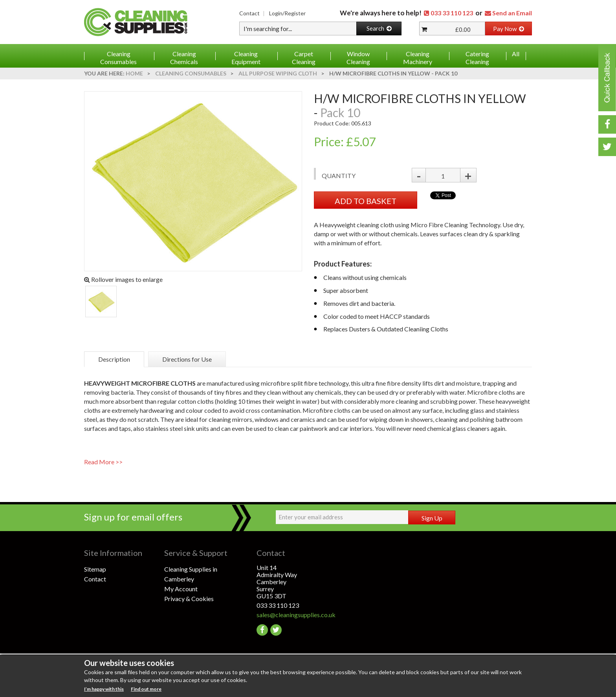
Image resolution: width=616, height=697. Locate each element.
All (516, 54)
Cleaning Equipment (246, 58)
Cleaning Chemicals (184, 58)
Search (379, 28)
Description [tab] (114, 359)
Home (134, 73)
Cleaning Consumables (118, 58)
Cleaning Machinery (418, 58)
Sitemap (95, 569)
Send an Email (512, 13)
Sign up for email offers (133, 517)
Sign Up (432, 518)
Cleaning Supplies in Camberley (191, 574)
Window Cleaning (358, 58)
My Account (181, 589)
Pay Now (509, 29)
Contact (249, 13)
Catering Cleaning (477, 58)
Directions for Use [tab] (187, 359)
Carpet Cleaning (304, 58)
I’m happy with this (104, 689)
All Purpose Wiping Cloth (278, 73)
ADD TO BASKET (366, 201)
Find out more (146, 689)
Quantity (339, 176)
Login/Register (287, 13)
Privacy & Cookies (189, 599)
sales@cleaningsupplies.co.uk (296, 615)
